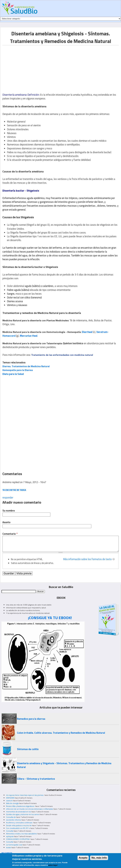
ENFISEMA (10, 798)
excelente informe (14, 820)
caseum (9, 801)
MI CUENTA (7, 853)
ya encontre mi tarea (14, 490)
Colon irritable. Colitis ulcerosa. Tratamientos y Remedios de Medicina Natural (61, 733)
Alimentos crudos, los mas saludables (22, 834)
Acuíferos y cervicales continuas (19, 823)
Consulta (10, 831)
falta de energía (12, 803)
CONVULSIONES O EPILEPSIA (18, 839)
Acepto (83, 858)
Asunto (6, 522)
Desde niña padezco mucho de (19, 825)
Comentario (10, 534)
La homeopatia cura (14, 845)
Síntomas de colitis (28, 749)
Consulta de (11, 817)
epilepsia (10, 836)
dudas (9, 847)
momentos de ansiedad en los (19, 812)
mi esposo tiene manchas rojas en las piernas (25, 795)
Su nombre (9, 511)
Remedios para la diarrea (31, 719)
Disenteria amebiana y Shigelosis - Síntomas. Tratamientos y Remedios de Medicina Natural (64, 765)
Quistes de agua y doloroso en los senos (23, 814)
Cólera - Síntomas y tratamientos (36, 779)
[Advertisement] (28, 66)
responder (8, 498)
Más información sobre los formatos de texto (87, 559)
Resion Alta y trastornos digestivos (20, 806)
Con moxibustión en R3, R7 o (18, 828)
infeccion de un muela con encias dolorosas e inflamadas (30, 809)
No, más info (99, 858)
